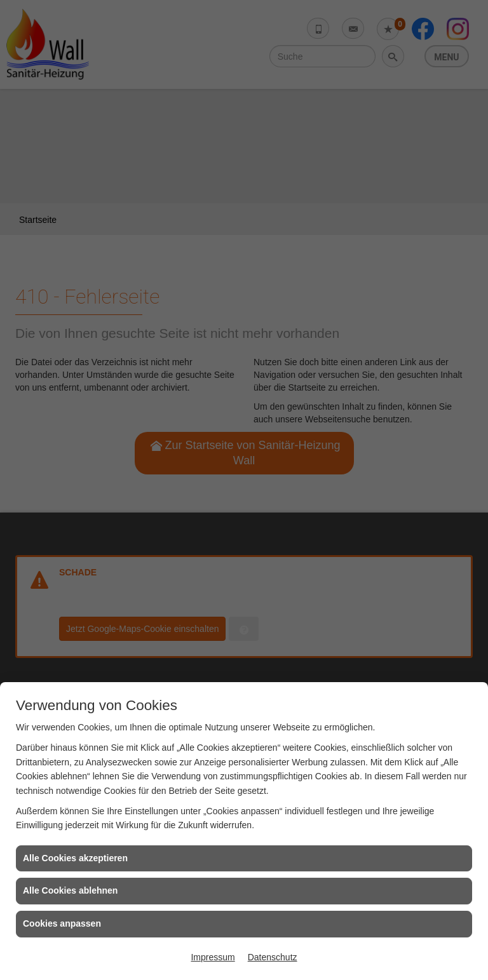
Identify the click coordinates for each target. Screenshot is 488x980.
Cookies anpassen (62, 923)
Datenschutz (273, 957)
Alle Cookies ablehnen (70, 890)
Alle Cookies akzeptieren (75, 858)
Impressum (213, 957)
